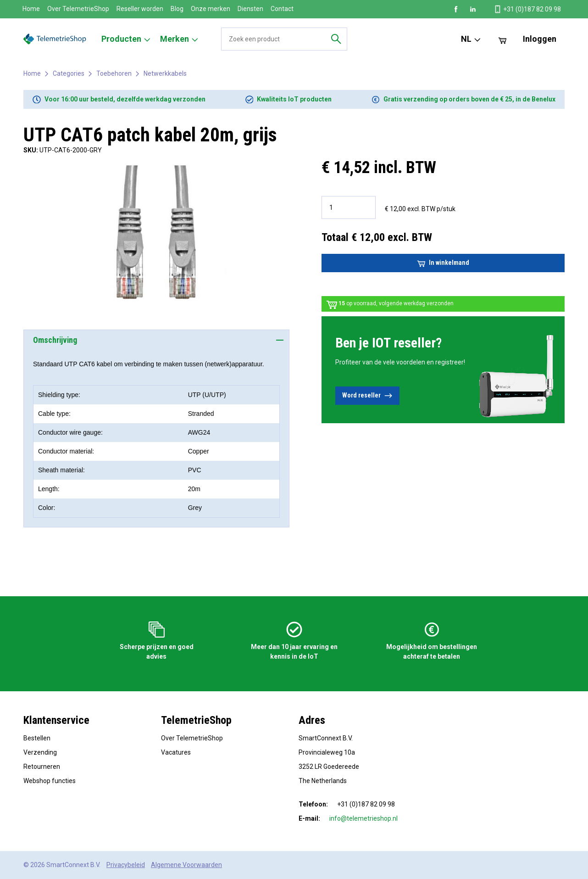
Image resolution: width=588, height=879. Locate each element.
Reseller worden (140, 9)
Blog (177, 9)
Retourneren (42, 767)
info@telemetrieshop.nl (363, 818)
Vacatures (176, 752)
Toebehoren (114, 73)
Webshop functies (50, 781)
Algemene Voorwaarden (186, 865)
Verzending (40, 752)
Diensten (250, 9)
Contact (282, 9)
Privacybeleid (126, 865)
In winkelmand (443, 263)
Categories (69, 73)
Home (31, 9)
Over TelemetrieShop (78, 9)
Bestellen (37, 738)
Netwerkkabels (165, 73)
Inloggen (540, 39)
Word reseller (367, 396)
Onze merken (211, 9)
